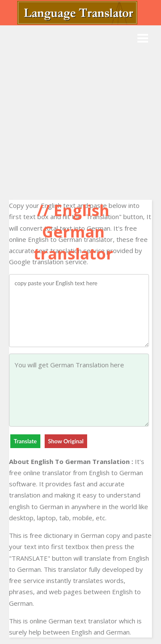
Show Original (66, 441)
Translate (25, 441)
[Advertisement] (80, 111)
